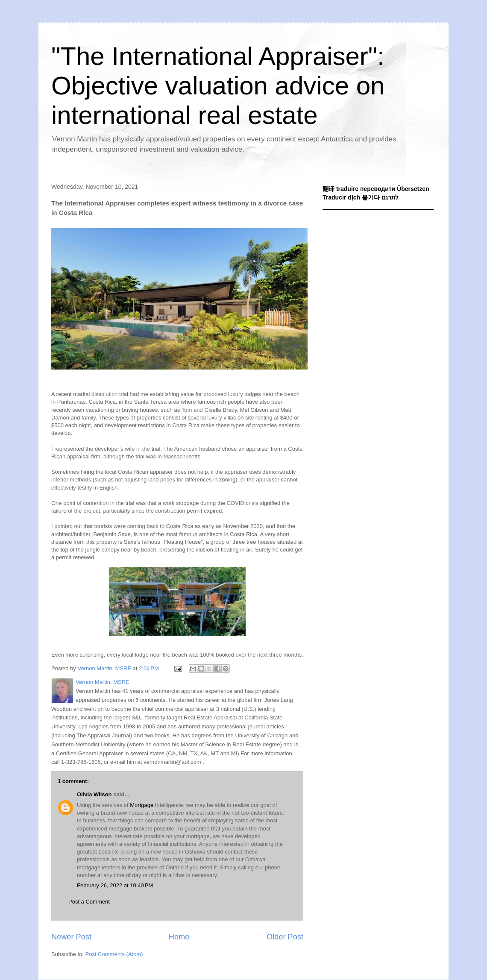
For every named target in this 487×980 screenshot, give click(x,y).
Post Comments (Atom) (114, 954)
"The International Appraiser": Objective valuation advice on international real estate (218, 86)
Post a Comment (89, 902)
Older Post (285, 937)
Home (179, 937)
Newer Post (71, 937)
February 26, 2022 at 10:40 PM (115, 885)
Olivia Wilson (94, 794)
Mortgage (142, 805)
